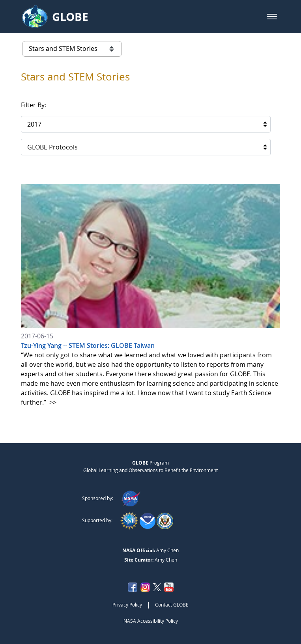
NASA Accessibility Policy (151, 621)
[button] (272, 17)
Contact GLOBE (172, 605)
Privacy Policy (127, 605)
